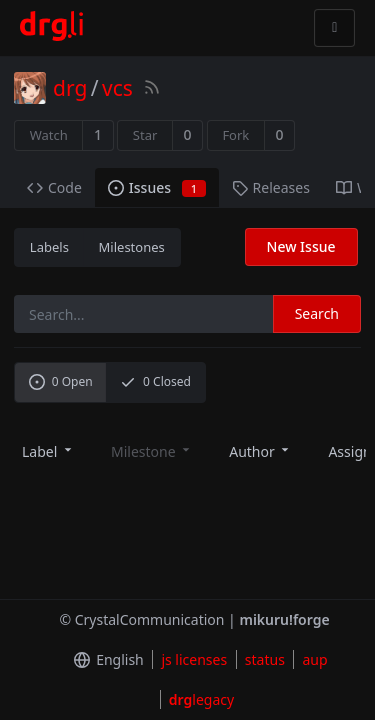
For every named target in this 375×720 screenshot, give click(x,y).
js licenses (194, 659)
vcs (117, 88)
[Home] (51, 28)
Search (317, 313)
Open (61, 381)
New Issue (301, 246)
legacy (201, 699)
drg (70, 88)
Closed (155, 381)
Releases (271, 187)
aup (314, 659)
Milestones (132, 247)
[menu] (48, 450)
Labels (49, 247)
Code (54, 187)
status (265, 659)
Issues (157, 187)
